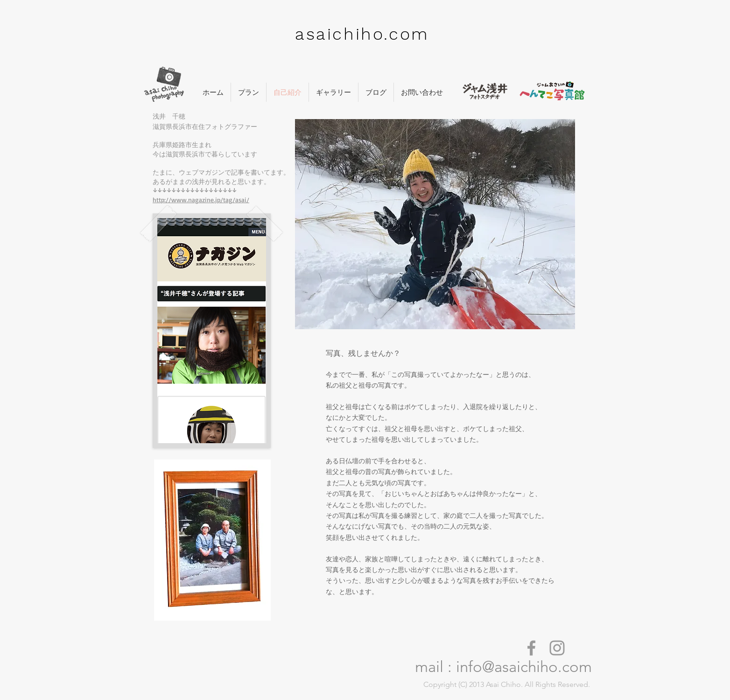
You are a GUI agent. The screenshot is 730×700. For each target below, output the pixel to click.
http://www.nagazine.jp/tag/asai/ (201, 200)
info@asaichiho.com (524, 667)
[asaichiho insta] (557, 648)
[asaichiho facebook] (531, 648)
